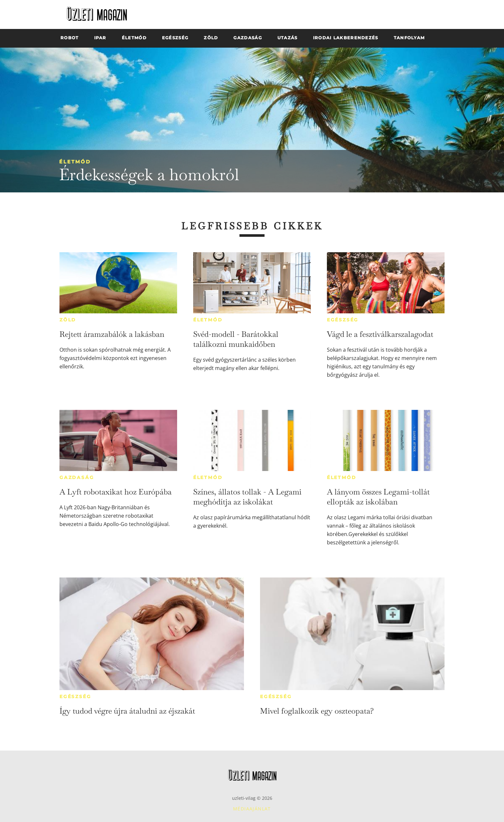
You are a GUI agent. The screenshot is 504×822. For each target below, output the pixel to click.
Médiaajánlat (252, 809)
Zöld (68, 320)
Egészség (343, 320)
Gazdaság (77, 477)
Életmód (75, 162)
